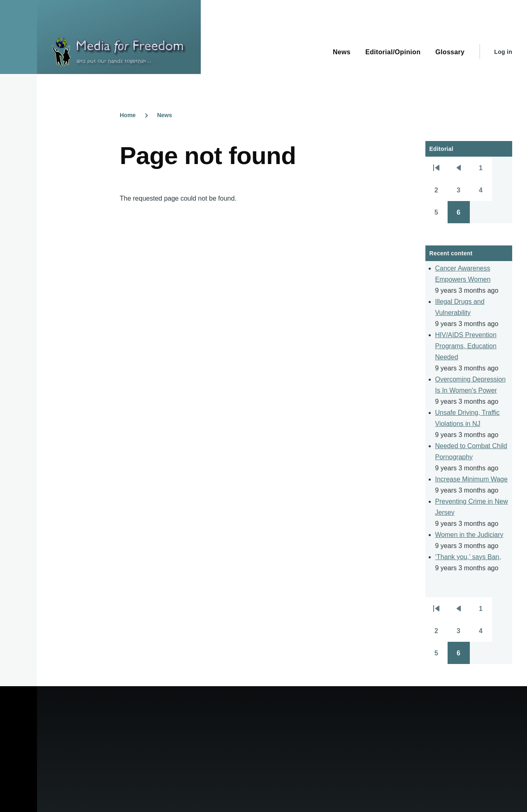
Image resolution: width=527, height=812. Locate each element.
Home (128, 115)
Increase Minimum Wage (471, 479)
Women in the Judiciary (469, 535)
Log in (503, 52)
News (165, 115)
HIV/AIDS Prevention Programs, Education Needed (466, 346)
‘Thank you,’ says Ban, (468, 557)
